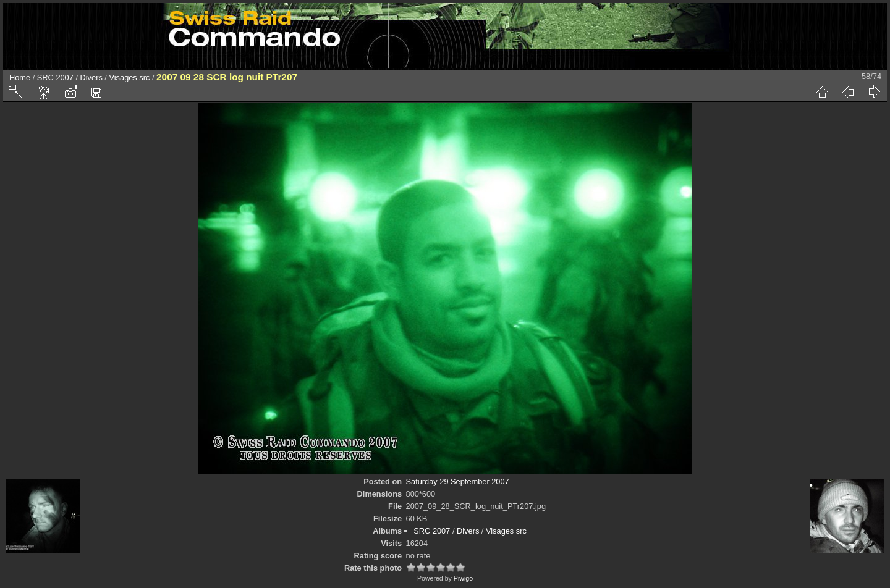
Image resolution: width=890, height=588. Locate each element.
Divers (91, 78)
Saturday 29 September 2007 (458, 481)
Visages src (129, 78)
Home (20, 78)
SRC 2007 (55, 78)
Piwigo (463, 578)
